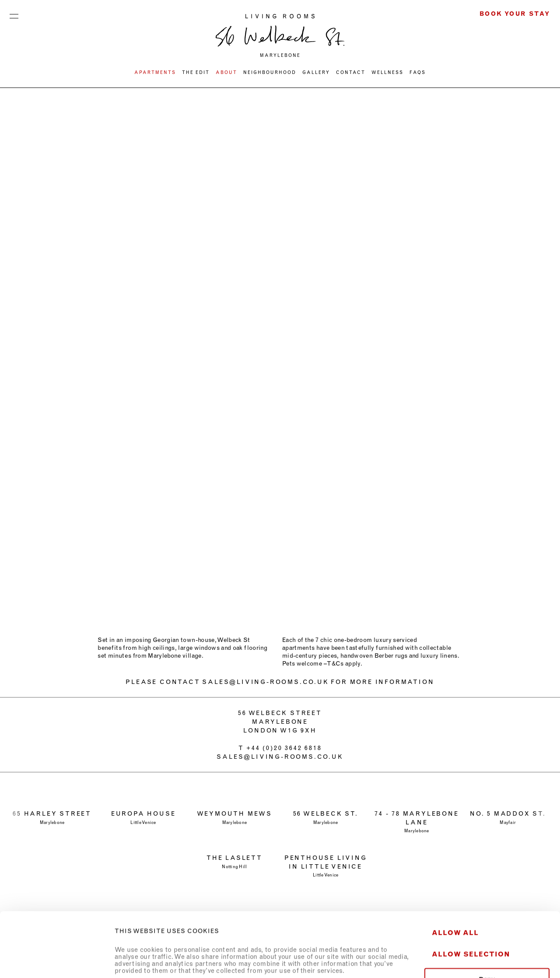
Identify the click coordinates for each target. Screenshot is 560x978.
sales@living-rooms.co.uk (280, 757)
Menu (14, 14)
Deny (487, 918)
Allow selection (471, 893)
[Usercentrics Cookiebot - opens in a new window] (57, 961)
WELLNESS (387, 72)
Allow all (455, 872)
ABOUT (226, 72)
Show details (487, 961)
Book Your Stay (515, 14)
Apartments (155, 72)
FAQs (418, 72)
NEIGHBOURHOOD (270, 72)
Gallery (316, 72)
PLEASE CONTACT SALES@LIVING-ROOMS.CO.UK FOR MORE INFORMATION (280, 682)
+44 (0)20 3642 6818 (284, 748)
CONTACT (351, 72)
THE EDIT (196, 72)
